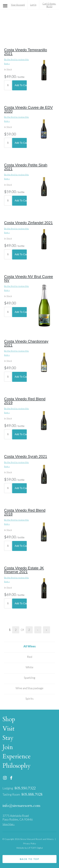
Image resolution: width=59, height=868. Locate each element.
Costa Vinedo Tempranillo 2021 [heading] (26, 52)
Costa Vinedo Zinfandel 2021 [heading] (28, 223)
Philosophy (17, 766)
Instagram (5, 778)
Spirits (29, 699)
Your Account (18, 5)
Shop (10, 719)
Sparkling (30, 678)
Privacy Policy (30, 843)
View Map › (9, 824)
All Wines (30, 646)
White (29, 667)
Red (30, 657)
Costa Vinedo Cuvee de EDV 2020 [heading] (28, 109)
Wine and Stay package (29, 688)
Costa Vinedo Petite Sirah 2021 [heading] (26, 167)
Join (8, 747)
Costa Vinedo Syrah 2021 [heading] (26, 456)
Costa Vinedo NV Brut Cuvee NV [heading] (28, 278)
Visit (9, 729)
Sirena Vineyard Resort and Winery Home (30, 24)
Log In (33, 5)
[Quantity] (8, 85)
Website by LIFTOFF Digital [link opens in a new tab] (29, 848)
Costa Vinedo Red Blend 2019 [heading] (25, 401)
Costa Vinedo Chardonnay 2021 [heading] (26, 343)
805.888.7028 (32, 794)
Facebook (11, 778)
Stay (9, 738)
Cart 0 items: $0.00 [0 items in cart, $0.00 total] (49, 5)
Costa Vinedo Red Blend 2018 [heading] (25, 512)
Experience (17, 756)
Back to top (30, 859)
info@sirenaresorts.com (21, 806)
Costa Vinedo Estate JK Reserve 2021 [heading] (24, 570)
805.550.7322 (25, 788)
